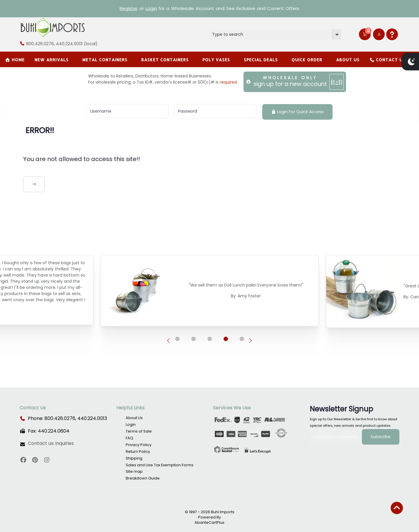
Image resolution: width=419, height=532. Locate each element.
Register (129, 8)
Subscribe (381, 437)
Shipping (134, 458)
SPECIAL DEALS (261, 60)
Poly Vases (216, 60)
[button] (365, 34)
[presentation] (168, 341)
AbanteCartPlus (209, 522)
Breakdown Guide (143, 478)
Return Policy (138, 451)
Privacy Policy (139, 445)
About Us (348, 60)
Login (151, 8)
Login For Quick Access (298, 112)
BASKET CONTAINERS (165, 60)
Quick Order (307, 60)
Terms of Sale (139, 431)
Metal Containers (105, 60)
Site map (134, 471)
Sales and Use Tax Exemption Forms (160, 465)
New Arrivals (52, 60)
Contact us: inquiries (51, 443)
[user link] (379, 34)
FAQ (130, 438)
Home (15, 60)
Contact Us (388, 60)
